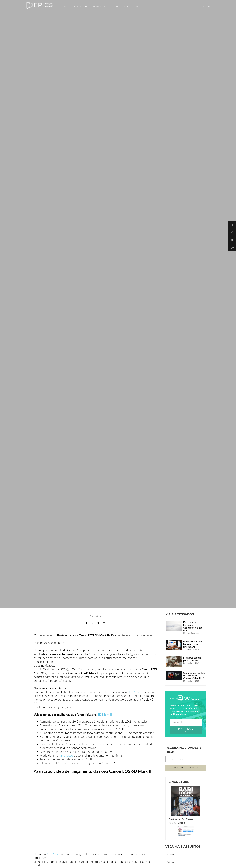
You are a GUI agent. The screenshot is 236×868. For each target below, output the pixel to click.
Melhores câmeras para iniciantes (193, 659)
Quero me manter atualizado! (186, 767)
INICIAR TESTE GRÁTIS (186, 730)
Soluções (80, 7)
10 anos (171, 855)
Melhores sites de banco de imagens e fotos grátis (194, 644)
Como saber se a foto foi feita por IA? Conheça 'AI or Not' (194, 675)
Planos (100, 7)
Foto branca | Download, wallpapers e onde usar (193, 626)
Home (64, 7)
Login (207, 7)
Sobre (116, 7)
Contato (139, 7)
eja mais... (184, 714)
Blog (126, 7)
